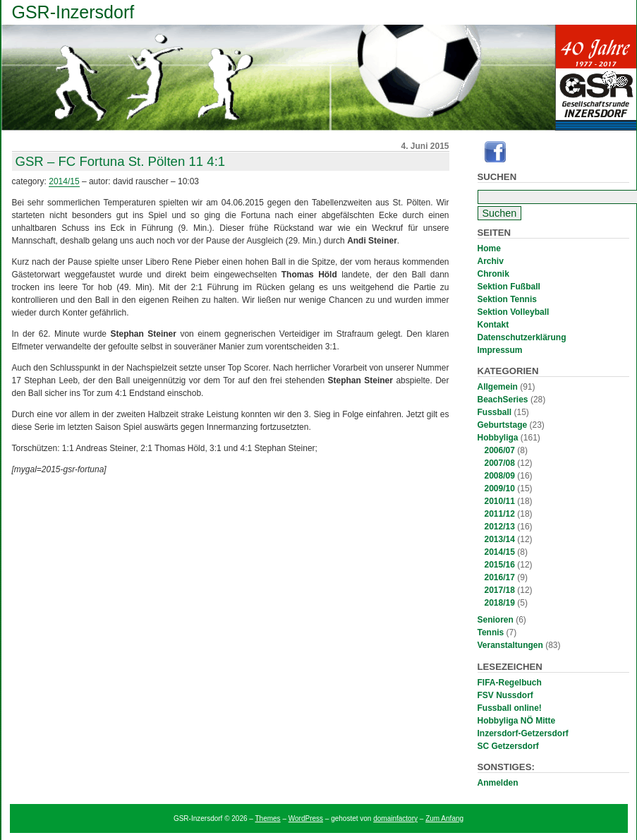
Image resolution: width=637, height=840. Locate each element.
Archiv (491, 261)
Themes (268, 818)
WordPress (306, 818)
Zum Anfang (444, 818)
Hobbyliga (498, 438)
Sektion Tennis (507, 299)
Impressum (500, 350)
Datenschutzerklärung (522, 337)
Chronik (493, 274)
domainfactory (395, 818)
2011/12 (500, 514)
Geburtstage (503, 425)
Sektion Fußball (509, 287)
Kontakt (493, 325)
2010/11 (500, 501)
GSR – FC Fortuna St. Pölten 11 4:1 (121, 161)
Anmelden (498, 783)
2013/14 (500, 539)
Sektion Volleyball (514, 312)
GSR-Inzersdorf (73, 12)
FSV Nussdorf (505, 695)
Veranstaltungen (510, 645)
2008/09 (500, 476)
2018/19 (500, 603)
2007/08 (500, 463)
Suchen (497, 177)
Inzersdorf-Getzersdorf (523, 733)
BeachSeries (503, 400)
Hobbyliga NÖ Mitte (517, 721)
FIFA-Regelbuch (510, 683)
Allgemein (498, 387)
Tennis (491, 632)
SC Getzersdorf (508, 746)
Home (489, 248)
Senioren (496, 620)
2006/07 (500, 450)
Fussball (495, 412)
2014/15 (500, 552)
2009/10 (500, 488)
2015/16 (500, 565)
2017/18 (500, 590)
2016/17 (500, 577)
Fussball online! (510, 708)
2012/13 (500, 527)
